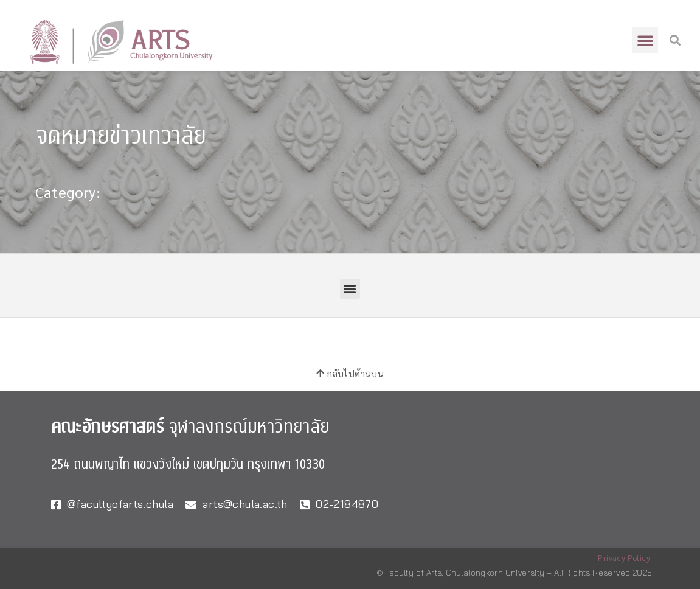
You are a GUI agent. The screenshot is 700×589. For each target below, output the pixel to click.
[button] (645, 40)
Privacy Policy (624, 558)
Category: (68, 192)
